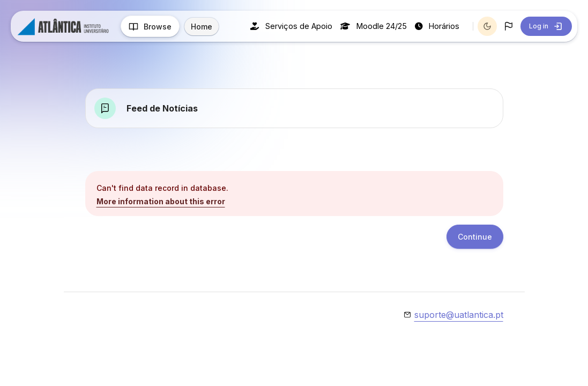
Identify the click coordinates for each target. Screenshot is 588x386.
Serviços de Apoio (291, 26)
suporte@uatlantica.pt (459, 315)
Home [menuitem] (202, 27)
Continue (475, 237)
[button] (509, 26)
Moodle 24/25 (374, 26)
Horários (437, 26)
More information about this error (161, 201)
